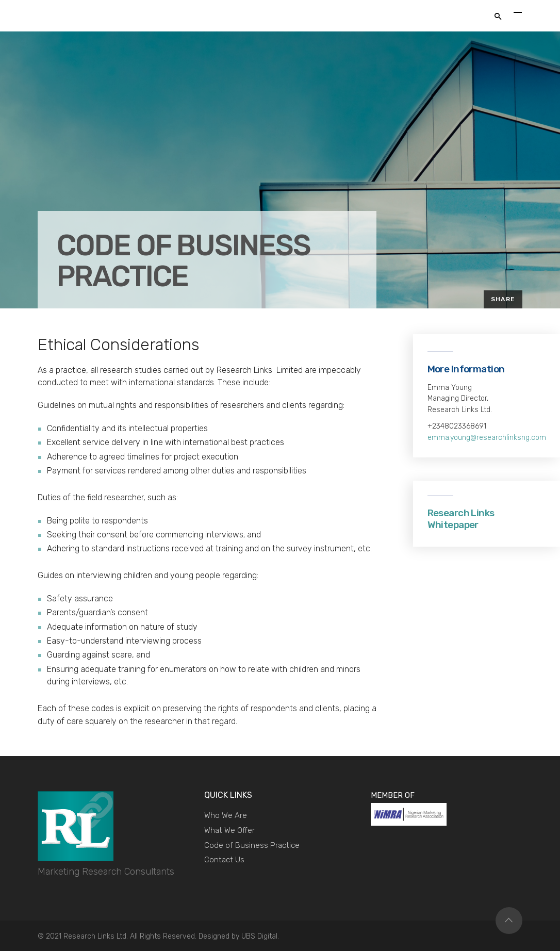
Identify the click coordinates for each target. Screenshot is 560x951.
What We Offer (229, 830)
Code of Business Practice (252, 845)
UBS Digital (259, 936)
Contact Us (224, 860)
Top (509, 921)
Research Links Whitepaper (461, 519)
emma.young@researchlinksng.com (487, 438)
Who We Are (226, 815)
